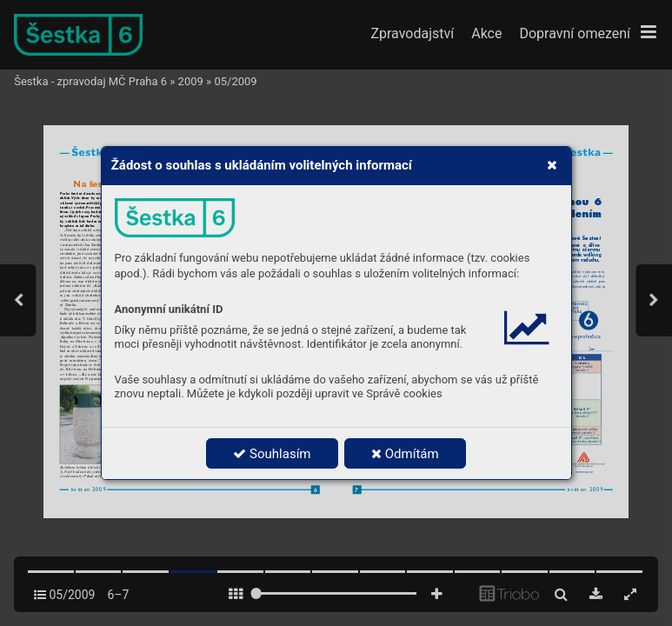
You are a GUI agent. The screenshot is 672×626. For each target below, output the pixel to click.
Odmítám (405, 454)
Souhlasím (272, 454)
